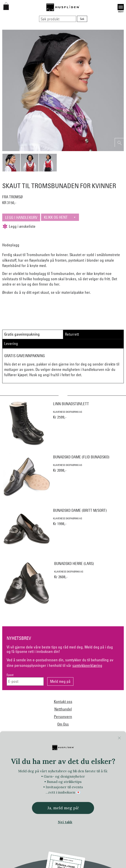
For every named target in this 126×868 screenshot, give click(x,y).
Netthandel (63, 709)
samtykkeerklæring (87, 665)
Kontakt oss (63, 702)
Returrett (72, 334)
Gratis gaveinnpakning (22, 334)
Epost (10, 675)
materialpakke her (76, 292)
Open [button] (121, 7)
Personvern (63, 717)
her (57, 284)
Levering (11, 344)
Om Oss (63, 724)
